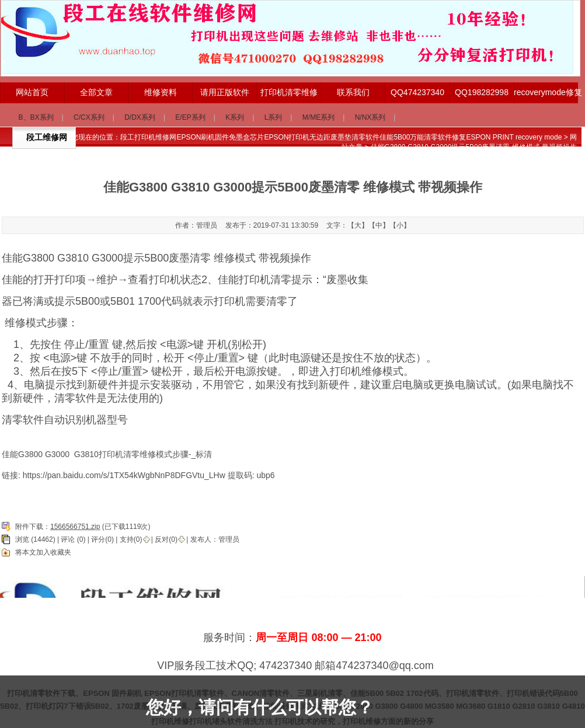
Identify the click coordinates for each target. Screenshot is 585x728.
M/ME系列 (318, 117)
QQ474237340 (417, 92)
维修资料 (161, 92)
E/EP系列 (190, 117)
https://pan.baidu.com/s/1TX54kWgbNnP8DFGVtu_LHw (124, 475)
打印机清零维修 (289, 92)
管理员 (229, 539)
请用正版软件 (225, 92)
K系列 (235, 117)
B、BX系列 (36, 117)
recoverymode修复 (546, 92)
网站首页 (32, 92)
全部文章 (96, 92)
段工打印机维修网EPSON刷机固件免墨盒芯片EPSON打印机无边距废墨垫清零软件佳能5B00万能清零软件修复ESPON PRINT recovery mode (341, 137)
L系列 (274, 117)
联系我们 (353, 92)
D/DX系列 (140, 117)
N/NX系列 (370, 117)
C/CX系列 (89, 117)
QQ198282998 (482, 92)
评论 (68, 539)
